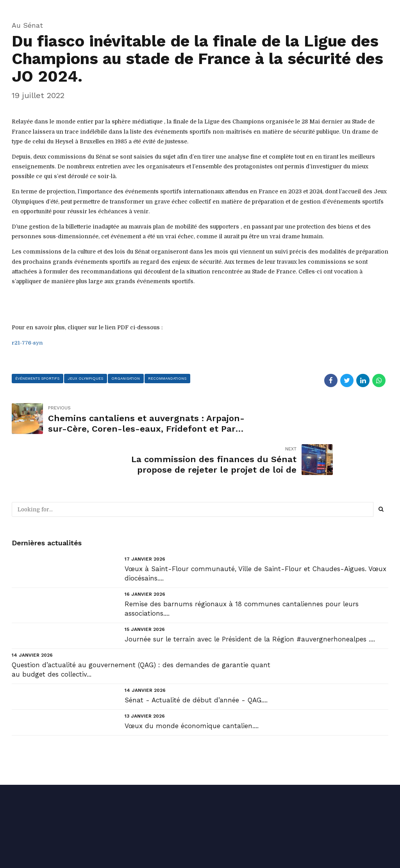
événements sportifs (38, 378)
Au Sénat (27, 25)
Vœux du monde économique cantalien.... (192, 685)
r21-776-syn (28, 343)
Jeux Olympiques (86, 378)
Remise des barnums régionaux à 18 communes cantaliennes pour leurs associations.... (242, 568)
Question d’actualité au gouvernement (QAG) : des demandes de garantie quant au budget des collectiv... (141, 629)
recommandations (170, 378)
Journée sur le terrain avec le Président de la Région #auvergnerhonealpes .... (250, 598)
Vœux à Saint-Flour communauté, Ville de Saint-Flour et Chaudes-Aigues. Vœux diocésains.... (255, 532)
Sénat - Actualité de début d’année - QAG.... (196, 659)
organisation (127, 378)
